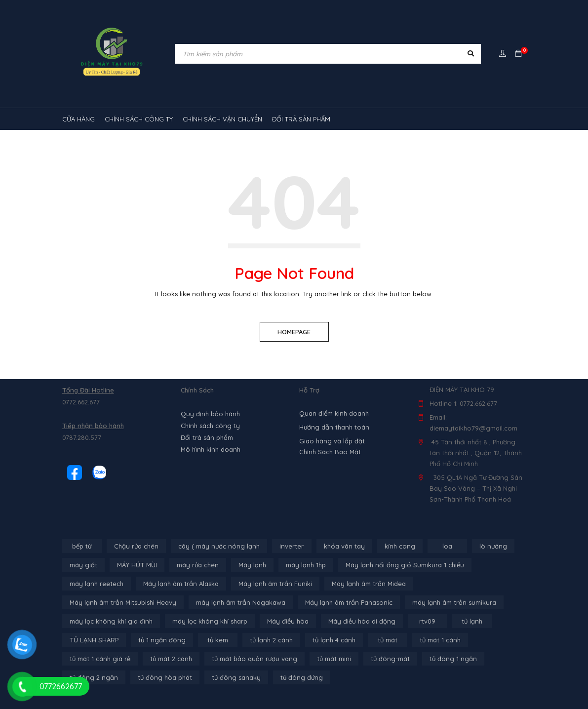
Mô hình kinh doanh (211, 449)
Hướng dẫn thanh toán (334, 427)
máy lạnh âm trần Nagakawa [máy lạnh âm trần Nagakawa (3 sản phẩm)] (241, 602)
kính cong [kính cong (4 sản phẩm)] (400, 546)
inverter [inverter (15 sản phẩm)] (292, 546)
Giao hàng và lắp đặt (332, 441)
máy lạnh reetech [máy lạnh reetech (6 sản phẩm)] (97, 584)
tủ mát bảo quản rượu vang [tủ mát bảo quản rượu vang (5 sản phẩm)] (255, 659)
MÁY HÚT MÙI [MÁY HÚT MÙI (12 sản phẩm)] (137, 565)
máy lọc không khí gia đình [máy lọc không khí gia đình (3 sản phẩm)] (111, 621)
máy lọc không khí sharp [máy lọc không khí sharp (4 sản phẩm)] (210, 621)
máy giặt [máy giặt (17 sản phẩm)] (83, 565)
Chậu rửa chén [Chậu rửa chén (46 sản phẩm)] (136, 546)
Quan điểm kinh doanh (334, 413)
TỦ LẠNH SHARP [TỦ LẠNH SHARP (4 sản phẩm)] (94, 640)
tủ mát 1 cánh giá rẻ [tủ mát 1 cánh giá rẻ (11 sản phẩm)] (100, 659)
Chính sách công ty (210, 426)
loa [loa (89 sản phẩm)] (447, 546)
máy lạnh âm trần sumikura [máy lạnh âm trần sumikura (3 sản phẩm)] (454, 602)
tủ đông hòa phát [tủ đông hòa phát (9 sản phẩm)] (165, 677)
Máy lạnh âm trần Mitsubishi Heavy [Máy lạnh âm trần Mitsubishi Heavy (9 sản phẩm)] (123, 602)
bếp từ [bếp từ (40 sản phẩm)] (82, 546)
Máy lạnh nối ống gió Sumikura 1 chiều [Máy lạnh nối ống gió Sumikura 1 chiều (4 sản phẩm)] (405, 565)
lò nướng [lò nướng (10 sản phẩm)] (493, 546)
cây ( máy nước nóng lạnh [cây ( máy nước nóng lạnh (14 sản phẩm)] (219, 546)
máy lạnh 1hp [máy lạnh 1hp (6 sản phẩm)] (306, 565)
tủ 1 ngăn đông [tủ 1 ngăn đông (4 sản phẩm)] (162, 640)
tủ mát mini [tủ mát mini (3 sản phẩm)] (334, 659)
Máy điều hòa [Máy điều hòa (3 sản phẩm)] (288, 621)
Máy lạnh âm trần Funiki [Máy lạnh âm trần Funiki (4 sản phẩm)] (275, 584)
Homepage (294, 332)
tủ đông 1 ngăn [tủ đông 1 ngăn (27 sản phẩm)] (453, 659)
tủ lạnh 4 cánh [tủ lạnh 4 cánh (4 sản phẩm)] (334, 640)
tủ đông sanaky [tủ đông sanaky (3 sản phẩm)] (236, 677)
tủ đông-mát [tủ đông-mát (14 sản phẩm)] (390, 659)
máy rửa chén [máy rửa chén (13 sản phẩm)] (198, 565)
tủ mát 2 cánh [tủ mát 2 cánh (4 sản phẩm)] (171, 659)
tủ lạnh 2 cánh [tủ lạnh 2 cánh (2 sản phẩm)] (271, 640)
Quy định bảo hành (210, 414)
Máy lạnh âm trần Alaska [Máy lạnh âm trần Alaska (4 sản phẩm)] (181, 584)
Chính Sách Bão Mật (330, 452)
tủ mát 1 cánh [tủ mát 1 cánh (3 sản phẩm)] (440, 640)
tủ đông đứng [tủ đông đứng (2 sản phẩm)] (302, 677)
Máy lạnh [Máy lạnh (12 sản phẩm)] (252, 565)
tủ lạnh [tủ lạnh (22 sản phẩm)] (472, 621)
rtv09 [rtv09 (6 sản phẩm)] (427, 621)
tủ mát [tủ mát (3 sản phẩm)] (388, 640)
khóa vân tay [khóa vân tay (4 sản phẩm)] (344, 546)
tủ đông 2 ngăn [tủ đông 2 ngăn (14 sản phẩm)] (94, 677)
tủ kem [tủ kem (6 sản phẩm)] (218, 640)
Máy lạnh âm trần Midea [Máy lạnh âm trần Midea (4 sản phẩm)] (369, 584)
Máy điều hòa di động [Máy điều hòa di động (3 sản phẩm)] (362, 621)
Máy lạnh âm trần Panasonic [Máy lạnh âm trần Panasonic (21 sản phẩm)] (349, 602)
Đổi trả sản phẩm (207, 437)
